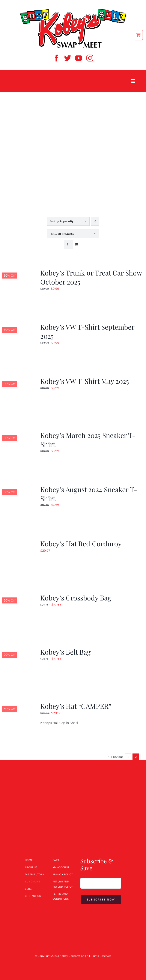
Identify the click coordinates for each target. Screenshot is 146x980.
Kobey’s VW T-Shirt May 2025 (85, 381)
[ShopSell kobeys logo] (73, 10)
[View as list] (77, 244)
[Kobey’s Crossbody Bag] (18, 596)
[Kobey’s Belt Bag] (18, 650)
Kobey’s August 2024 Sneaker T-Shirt (89, 494)
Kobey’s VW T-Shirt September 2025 (87, 331)
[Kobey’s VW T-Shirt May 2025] (18, 379)
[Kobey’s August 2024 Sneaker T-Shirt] (18, 487)
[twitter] (68, 58)
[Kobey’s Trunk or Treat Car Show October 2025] (18, 271)
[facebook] (56, 58)
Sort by (62, 221)
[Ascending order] (95, 221)
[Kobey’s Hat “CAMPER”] (18, 704)
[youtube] (79, 58)
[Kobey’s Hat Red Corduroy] (18, 542)
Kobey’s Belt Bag (65, 652)
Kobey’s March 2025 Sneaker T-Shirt (88, 440)
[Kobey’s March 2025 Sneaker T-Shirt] (18, 433)
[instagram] (90, 58)
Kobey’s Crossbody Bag (76, 598)
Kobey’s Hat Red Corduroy (81, 543)
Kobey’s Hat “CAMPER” (76, 706)
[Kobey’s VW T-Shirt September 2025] (18, 325)
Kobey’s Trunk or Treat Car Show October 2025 (91, 277)
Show (62, 234)
